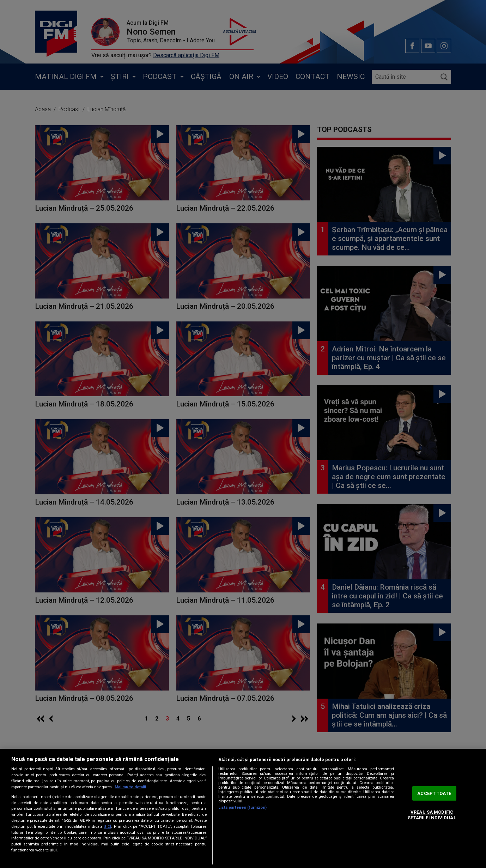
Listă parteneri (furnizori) (243, 807)
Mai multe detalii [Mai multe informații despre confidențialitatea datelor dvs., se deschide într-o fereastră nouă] (130, 787)
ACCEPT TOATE (434, 793)
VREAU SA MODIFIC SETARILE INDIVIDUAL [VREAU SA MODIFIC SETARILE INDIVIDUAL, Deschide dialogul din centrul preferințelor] (432, 815)
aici (108, 826)
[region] (243, 808)
